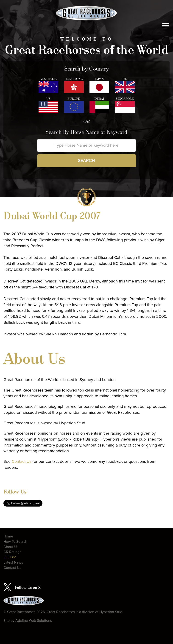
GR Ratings (12, 552)
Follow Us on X (28, 587)
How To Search (15, 542)
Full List (10, 557)
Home (8, 536)
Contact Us (22, 461)
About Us (11, 547)
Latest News (13, 562)
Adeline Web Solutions (34, 621)
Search (86, 161)
